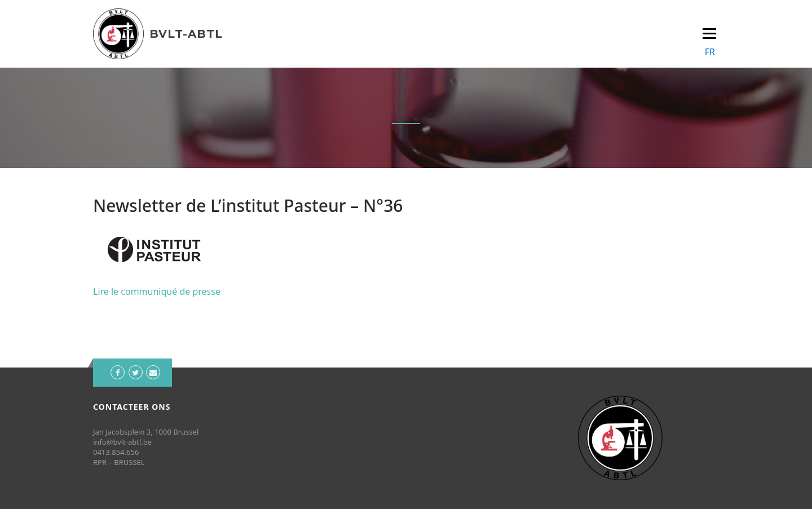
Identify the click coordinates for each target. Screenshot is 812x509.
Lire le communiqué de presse (157, 291)
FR (710, 52)
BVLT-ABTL (186, 34)
